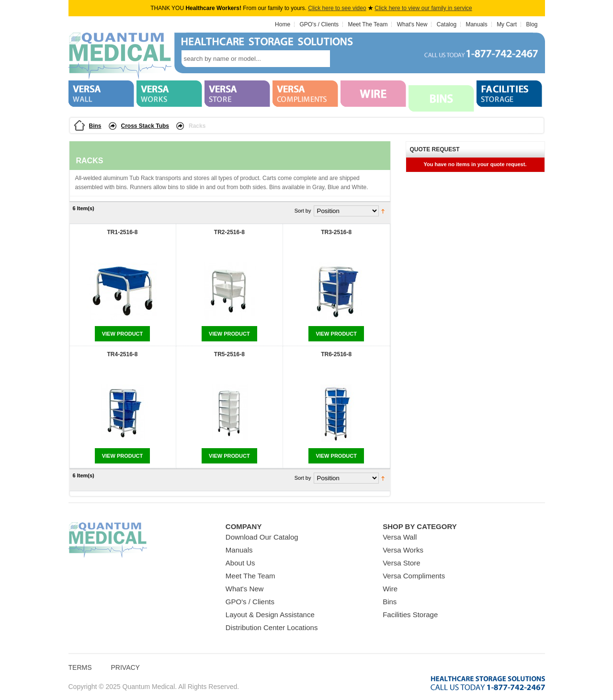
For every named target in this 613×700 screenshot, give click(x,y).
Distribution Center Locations (272, 627)
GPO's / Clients (319, 24)
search (344, 59)
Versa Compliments (414, 576)
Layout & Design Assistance (270, 615)
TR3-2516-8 (336, 232)
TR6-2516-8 (336, 354)
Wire (390, 589)
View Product (123, 334)
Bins (95, 126)
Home (283, 24)
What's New (412, 24)
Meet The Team (368, 24)
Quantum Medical (108, 540)
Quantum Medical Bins (120, 56)
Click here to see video (337, 8)
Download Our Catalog (262, 537)
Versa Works (403, 550)
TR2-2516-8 (229, 232)
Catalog (447, 24)
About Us (240, 563)
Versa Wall (400, 537)
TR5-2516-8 (229, 354)
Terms (80, 667)
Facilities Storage (410, 615)
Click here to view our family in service (423, 8)
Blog (532, 24)
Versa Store (401, 563)
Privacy (125, 667)
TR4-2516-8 (122, 354)
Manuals (476, 24)
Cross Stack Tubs (145, 126)
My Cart (507, 24)
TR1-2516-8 (122, 232)
